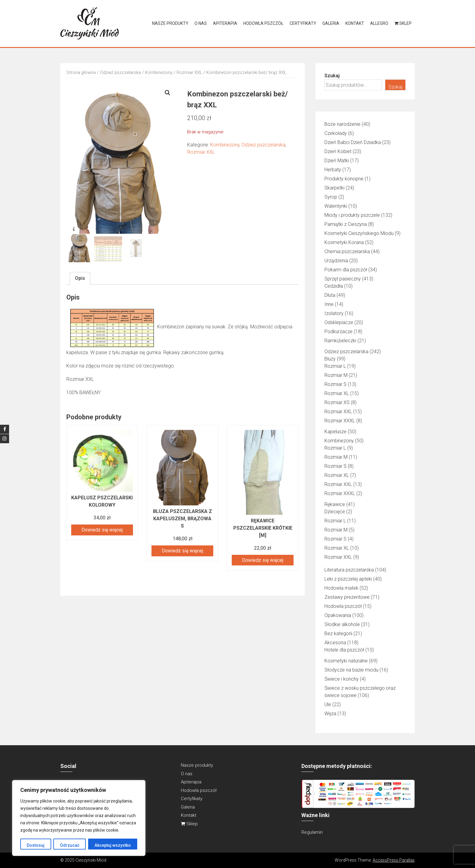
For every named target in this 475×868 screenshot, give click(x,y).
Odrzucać (69, 845)
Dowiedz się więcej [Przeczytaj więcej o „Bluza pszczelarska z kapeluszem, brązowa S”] (182, 550)
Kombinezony (159, 72)
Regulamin (312, 832)
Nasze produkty (170, 23)
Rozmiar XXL (189, 72)
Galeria (331, 23)
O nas (201, 23)
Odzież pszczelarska (120, 72)
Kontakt (355, 23)
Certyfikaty (303, 23)
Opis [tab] (80, 278)
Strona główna (81, 72)
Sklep (403, 23)
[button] (168, 93)
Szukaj (332, 76)
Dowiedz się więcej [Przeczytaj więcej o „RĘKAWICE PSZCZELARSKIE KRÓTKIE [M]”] (263, 560)
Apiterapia (225, 23)
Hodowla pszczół (263, 23)
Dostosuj (36, 845)
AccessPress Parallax (394, 860)
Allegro (379, 23)
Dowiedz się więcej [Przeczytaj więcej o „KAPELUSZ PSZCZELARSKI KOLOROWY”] (102, 530)
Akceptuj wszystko (113, 845)
